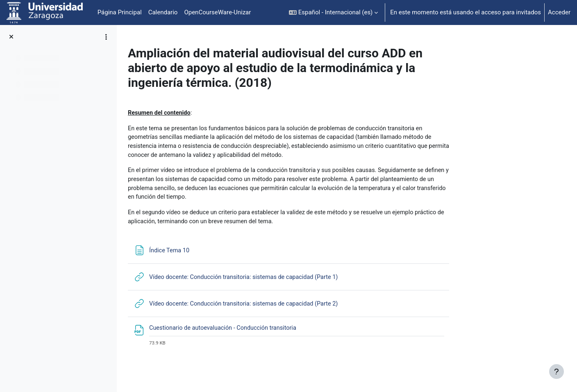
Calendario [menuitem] (163, 12)
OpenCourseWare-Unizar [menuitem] (217, 12)
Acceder (559, 12)
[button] (333, 12)
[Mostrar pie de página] (557, 372)
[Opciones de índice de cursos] (106, 37)
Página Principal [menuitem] (120, 12)
